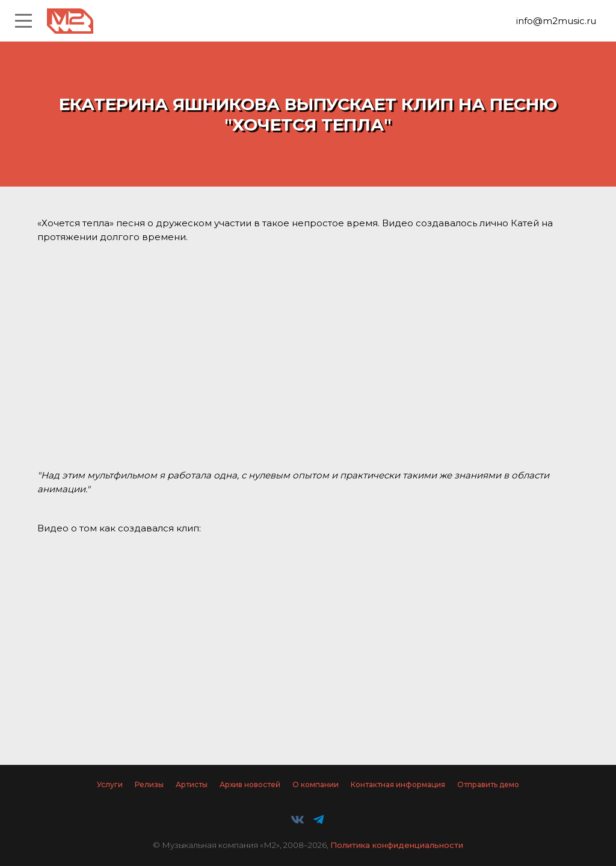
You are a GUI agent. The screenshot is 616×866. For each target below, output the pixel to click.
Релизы (149, 784)
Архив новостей (250, 784)
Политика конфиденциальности (397, 845)
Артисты (192, 784)
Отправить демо (488, 784)
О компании (316, 784)
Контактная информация (398, 784)
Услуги (110, 784)
